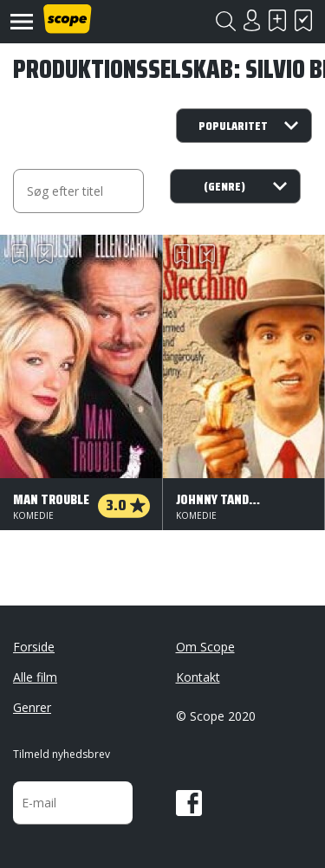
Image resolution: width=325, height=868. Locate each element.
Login (251, 20)
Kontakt (198, 677)
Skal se (277, 20)
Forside (34, 647)
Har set (303, 20)
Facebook (189, 803)
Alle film (35, 677)
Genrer (32, 707)
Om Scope (205, 647)
